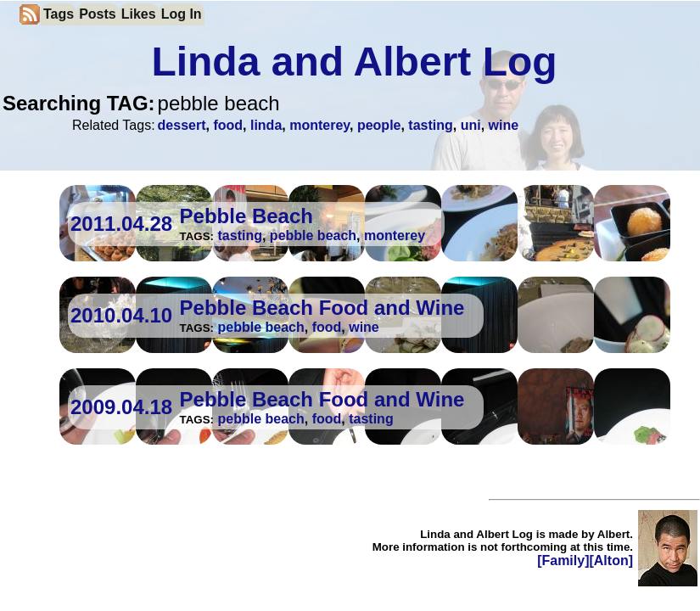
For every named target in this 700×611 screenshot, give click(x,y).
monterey (319, 125)
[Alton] (611, 561)
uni (471, 125)
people (379, 125)
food (228, 125)
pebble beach (313, 235)
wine (504, 125)
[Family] (563, 561)
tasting (430, 125)
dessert (182, 125)
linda (266, 125)
